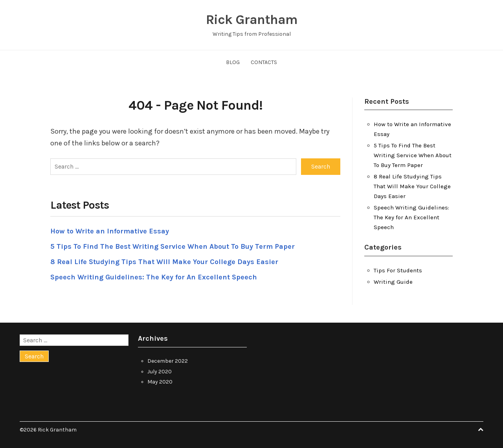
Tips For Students (398, 270)
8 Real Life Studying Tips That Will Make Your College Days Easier (164, 262)
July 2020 (160, 372)
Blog (233, 62)
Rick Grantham (252, 20)
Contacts (264, 62)
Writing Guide (393, 282)
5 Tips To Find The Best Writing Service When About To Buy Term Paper (173, 246)
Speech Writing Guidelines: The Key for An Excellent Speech (154, 277)
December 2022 (168, 361)
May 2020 (160, 382)
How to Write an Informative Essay (110, 231)
